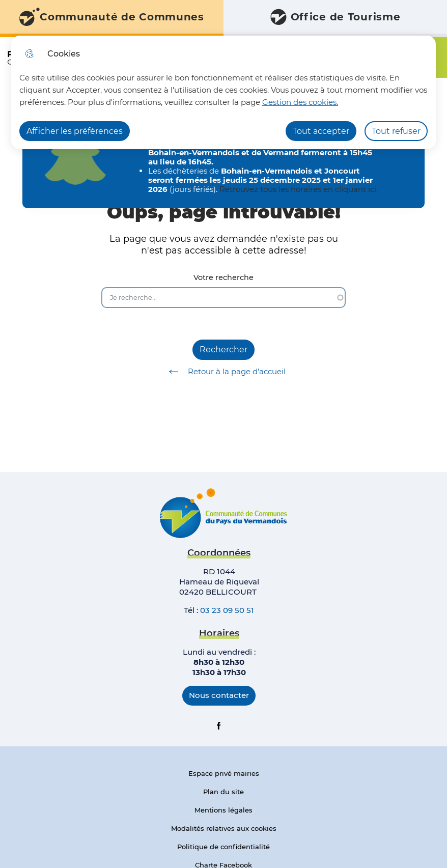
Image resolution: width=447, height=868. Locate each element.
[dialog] (223, 92)
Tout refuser (396, 131)
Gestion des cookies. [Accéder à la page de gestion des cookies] (300, 102)
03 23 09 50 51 (227, 610)
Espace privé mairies (224, 773)
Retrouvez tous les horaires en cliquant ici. (299, 189)
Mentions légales (223, 810)
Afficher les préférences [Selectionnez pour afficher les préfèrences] (75, 131)
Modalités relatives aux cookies (224, 828)
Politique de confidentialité (223, 847)
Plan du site (223, 792)
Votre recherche (223, 278)
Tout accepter (321, 131)
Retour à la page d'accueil (224, 372)
